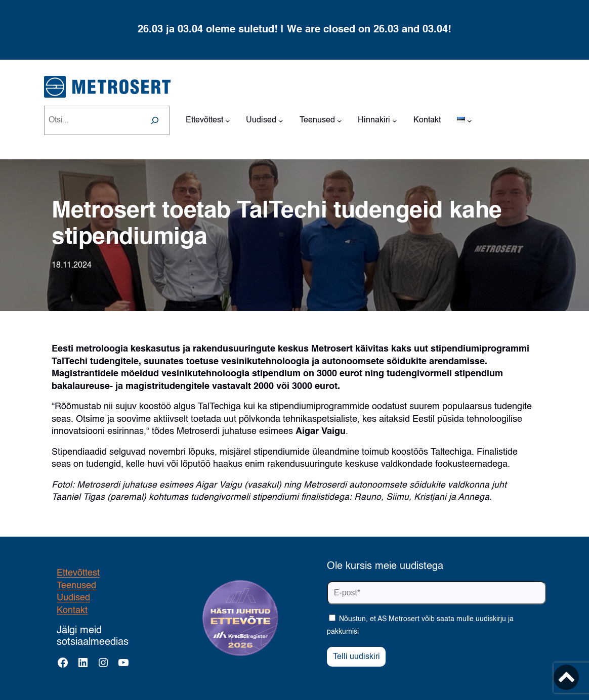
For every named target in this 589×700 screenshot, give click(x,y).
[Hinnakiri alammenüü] (394, 120)
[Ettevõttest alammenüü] (227, 120)
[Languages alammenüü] (469, 120)
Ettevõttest (78, 573)
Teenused (76, 586)
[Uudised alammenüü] (281, 120)
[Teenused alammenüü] (339, 120)
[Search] (155, 120)
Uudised (73, 598)
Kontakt (72, 611)
